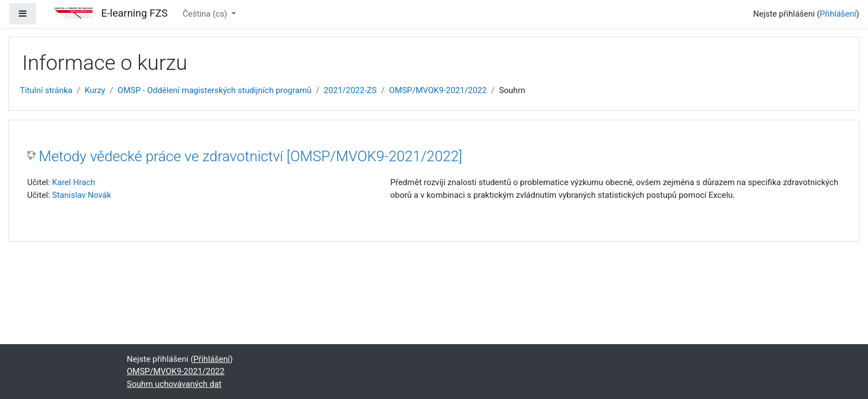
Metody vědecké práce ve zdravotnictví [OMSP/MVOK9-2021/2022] (250, 156)
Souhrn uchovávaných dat (174, 384)
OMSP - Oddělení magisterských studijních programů (214, 90)
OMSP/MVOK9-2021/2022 (438, 90)
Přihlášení (838, 14)
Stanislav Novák (81, 195)
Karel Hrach (74, 182)
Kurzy (95, 90)
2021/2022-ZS (350, 90)
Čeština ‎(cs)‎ (206, 14)
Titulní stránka (46, 90)
